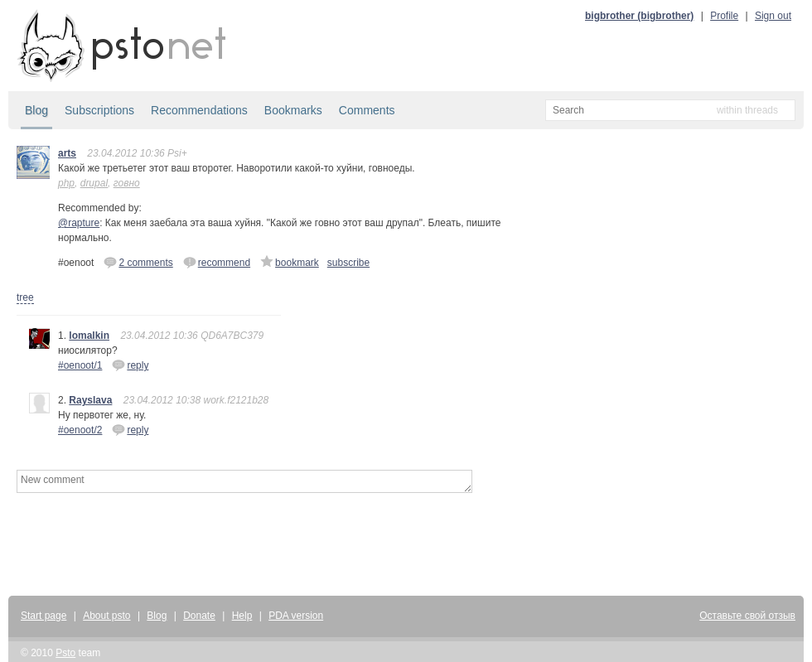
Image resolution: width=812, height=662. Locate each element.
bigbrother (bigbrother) (639, 16)
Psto (65, 653)
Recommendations (199, 110)
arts (67, 153)
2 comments (138, 262)
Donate (199, 616)
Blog (36, 110)
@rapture (79, 223)
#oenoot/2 (80, 430)
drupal (94, 183)
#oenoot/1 (80, 365)
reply (130, 365)
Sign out (773, 16)
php (66, 183)
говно (127, 183)
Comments (367, 110)
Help (242, 616)
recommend (217, 262)
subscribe (348, 263)
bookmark (290, 262)
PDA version (296, 616)
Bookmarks (293, 110)
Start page (43, 616)
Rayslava (90, 400)
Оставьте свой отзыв (747, 616)
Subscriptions (99, 110)
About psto (106, 616)
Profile (724, 16)
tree (25, 297)
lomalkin (89, 336)
